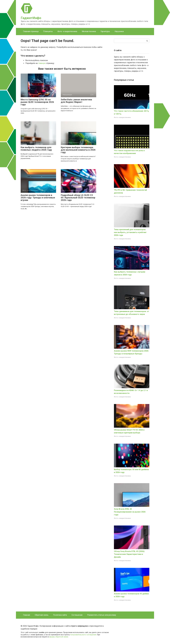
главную (42, 63)
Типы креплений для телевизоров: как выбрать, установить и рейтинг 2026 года (130, 232)
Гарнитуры (105, 31)
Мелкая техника (89, 31)
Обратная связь (42, 615)
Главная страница (31, 31)
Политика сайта (60, 615)
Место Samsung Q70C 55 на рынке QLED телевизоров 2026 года (37, 102)
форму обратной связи (59, 637)
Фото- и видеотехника (67, 31)
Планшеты (48, 31)
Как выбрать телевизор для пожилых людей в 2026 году (36, 149)
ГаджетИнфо (31, 18)
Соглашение (77, 615)
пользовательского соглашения (83, 635)
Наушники (119, 31)
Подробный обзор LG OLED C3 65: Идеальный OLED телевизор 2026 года (78, 198)
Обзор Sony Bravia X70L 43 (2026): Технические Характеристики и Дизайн (129, 554)
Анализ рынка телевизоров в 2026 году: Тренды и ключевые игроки (38, 198)
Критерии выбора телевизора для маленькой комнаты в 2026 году (78, 150)
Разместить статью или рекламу (102, 615)
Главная (27, 615)
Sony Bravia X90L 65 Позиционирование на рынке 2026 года (130, 512)
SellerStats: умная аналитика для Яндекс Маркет (76, 101)
